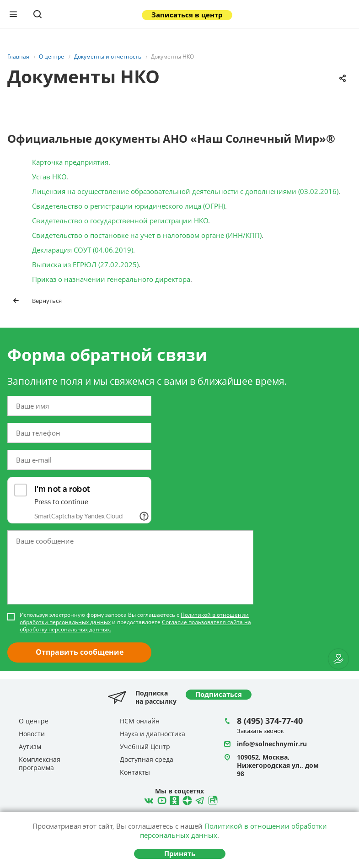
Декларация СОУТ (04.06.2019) (83, 250)
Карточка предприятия (70, 162)
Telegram (186, 799)
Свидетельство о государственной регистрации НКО (120, 221)
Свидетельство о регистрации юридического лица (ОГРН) (129, 206)
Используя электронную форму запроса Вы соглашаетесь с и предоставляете (135, 622)
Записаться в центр (187, 15)
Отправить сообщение (80, 652)
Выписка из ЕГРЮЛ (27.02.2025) (85, 264)
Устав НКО (49, 177)
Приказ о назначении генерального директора (111, 279)
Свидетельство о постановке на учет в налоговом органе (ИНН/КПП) (147, 235)
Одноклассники (173, 799)
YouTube (161, 799)
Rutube (212, 799)
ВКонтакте (148, 799)
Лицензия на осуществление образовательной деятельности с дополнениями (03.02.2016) (185, 191)
